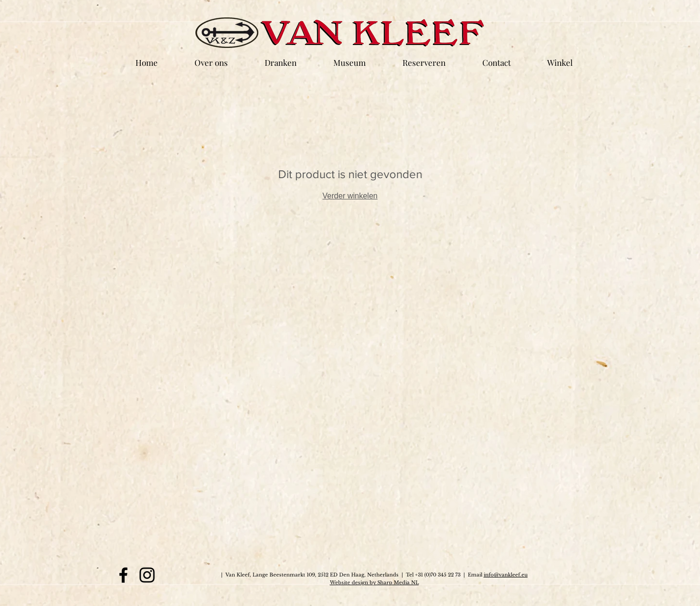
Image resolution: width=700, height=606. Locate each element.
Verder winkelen (350, 196)
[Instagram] (147, 575)
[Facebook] (123, 575)
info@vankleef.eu (506, 575)
